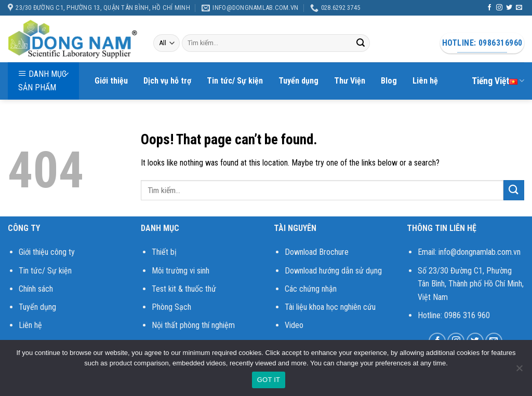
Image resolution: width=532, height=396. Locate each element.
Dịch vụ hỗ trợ (167, 81)
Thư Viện (350, 81)
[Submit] (361, 43)
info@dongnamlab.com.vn (480, 252)
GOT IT (269, 380)
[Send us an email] (519, 8)
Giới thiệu (111, 81)
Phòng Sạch (171, 307)
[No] (519, 371)
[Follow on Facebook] (489, 8)
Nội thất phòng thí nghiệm (193, 325)
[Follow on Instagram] (499, 8)
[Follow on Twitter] (509, 8)
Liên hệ (425, 81)
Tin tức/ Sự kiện (235, 81)
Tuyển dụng (298, 81)
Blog (389, 81)
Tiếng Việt (498, 81)
